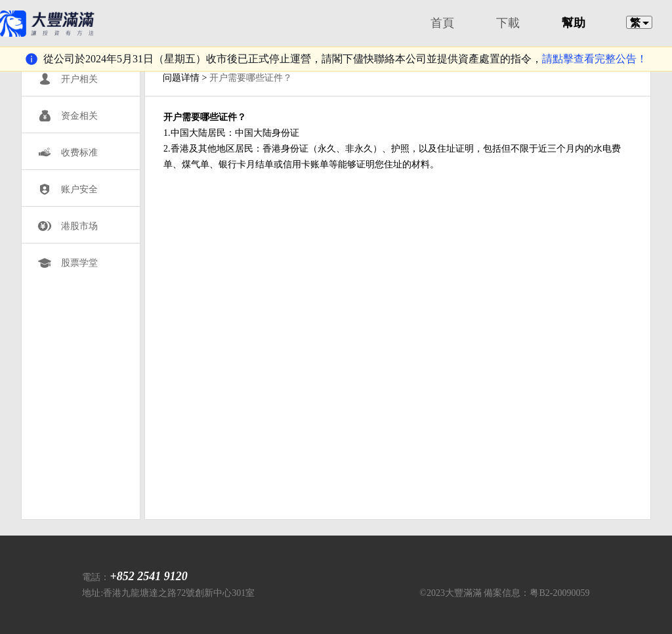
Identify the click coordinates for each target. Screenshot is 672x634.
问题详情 (181, 78)
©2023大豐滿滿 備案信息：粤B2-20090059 (504, 593)
